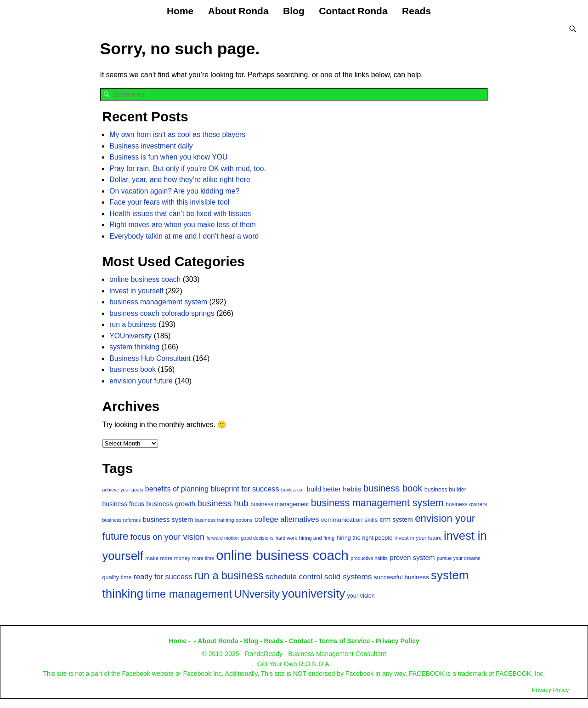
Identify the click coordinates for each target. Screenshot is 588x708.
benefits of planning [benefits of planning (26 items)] (177, 488)
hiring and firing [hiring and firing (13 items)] (317, 537)
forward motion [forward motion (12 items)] (223, 537)
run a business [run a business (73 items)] (229, 575)
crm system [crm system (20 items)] (396, 519)
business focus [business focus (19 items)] (123, 504)
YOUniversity (130, 335)
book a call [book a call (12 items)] (293, 489)
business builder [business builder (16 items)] (445, 489)
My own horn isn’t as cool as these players (177, 134)
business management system (158, 301)
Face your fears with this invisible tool (169, 202)
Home (180, 11)
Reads (416, 11)
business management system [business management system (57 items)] (377, 502)
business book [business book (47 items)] (393, 487)
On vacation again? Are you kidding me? (174, 191)
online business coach (145, 279)
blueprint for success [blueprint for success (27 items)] (245, 488)
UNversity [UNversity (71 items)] (257, 594)
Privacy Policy (398, 640)
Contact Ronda (353, 11)
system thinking (134, 346)
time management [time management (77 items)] (189, 594)
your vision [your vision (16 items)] (361, 595)
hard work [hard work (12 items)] (286, 537)
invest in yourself (136, 290)
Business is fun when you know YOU (168, 157)
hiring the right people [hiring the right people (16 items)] (365, 537)
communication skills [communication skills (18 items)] (350, 519)
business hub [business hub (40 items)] (223, 503)
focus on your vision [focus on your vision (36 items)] (167, 536)
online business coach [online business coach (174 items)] (282, 555)
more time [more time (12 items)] (203, 558)
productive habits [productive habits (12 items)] (369, 558)
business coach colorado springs (162, 313)
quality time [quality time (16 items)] (117, 577)
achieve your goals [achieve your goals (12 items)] (123, 489)
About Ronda (238, 11)
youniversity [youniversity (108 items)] (314, 593)
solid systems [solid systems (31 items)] (348, 576)
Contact (301, 640)
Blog (294, 11)
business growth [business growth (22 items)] (171, 503)
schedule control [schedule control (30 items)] (294, 576)
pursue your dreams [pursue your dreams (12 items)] (459, 558)
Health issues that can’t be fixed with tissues (180, 213)
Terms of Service (345, 640)
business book (133, 369)
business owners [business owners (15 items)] (466, 504)
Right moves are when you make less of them (183, 224)
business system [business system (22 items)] (168, 519)
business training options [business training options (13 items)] (224, 520)
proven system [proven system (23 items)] (412, 557)
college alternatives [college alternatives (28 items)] (287, 519)
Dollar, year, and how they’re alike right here (180, 179)
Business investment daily (151, 146)
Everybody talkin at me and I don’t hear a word (184, 236)
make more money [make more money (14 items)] (168, 558)
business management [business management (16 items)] (280, 504)
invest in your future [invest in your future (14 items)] (418, 537)
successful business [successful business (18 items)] (401, 577)
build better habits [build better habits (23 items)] (334, 488)
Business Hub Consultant (150, 358)
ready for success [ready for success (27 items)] (163, 576)
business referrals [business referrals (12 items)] (122, 520)
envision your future (141, 380)
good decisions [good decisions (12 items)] (257, 537)
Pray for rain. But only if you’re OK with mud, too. (188, 168)
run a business (133, 324)
